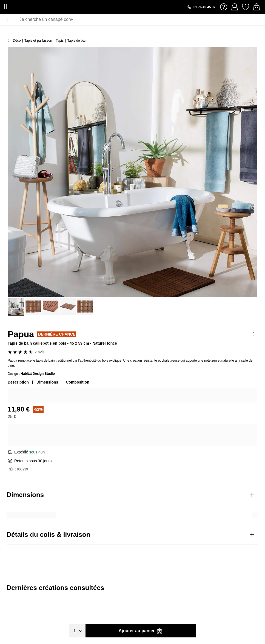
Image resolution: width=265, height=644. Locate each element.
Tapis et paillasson (38, 41)
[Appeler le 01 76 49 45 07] (201, 7)
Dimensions (47, 382)
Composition (78, 382)
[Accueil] (9, 41)
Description (18, 382)
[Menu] (7, 19)
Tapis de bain (77, 41)
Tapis (60, 41)
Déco (17, 41)
